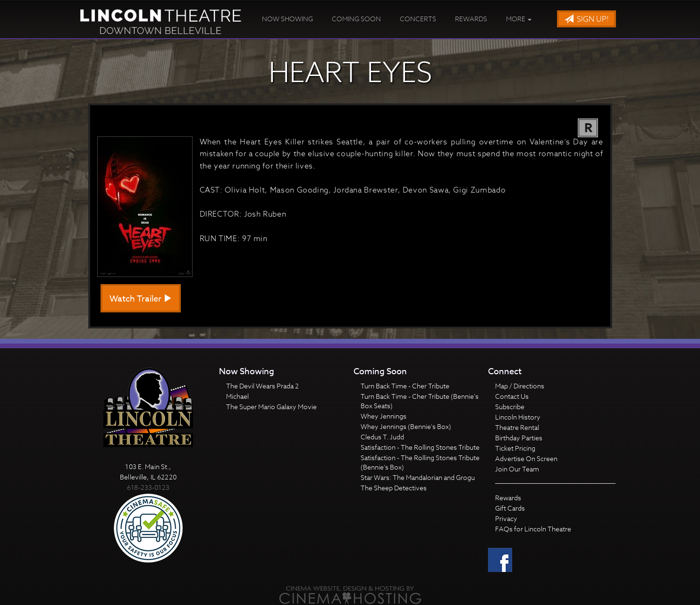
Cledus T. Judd (382, 437)
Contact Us (512, 396)
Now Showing (287, 19)
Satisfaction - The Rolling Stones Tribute (420, 447)
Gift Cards (510, 508)
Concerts (418, 19)
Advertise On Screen (526, 458)
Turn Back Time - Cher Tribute (405, 386)
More (519, 19)
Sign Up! (586, 19)
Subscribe (510, 407)
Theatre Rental (517, 427)
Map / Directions (520, 386)
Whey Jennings (384, 416)
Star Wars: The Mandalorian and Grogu (418, 477)
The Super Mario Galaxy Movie (271, 407)
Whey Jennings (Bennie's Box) (406, 426)
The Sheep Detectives (394, 488)
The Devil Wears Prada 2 (262, 386)
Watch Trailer (141, 299)
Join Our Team (517, 469)
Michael (237, 396)
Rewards (471, 19)
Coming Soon (356, 19)
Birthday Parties (519, 438)
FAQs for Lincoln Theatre (533, 529)
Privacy (506, 518)
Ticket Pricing (515, 448)
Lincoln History (518, 417)
